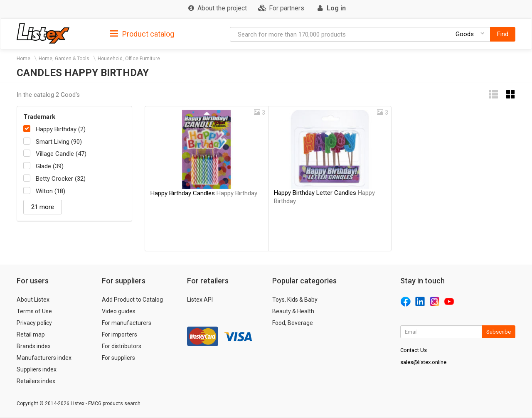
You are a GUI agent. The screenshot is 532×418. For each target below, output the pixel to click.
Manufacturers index (44, 358)
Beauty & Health (293, 311)
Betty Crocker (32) (61, 179)
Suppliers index (37, 369)
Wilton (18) (50, 191)
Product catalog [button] (142, 34)
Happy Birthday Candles (204, 193)
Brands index (34, 346)
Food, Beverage (293, 323)
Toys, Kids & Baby (295, 300)
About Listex (33, 300)
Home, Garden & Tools (64, 59)
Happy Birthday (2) (61, 129)
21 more (43, 207)
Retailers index (36, 381)
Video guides (119, 311)
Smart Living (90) (59, 142)
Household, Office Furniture (129, 59)
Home (23, 59)
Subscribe (499, 332)
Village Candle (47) (61, 154)
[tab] (142, 33)
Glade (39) (50, 166)
